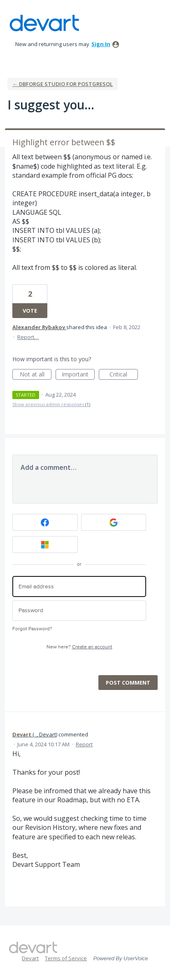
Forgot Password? (32, 629)
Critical (124, 375)
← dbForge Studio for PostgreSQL (63, 84)
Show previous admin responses (51, 404)
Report (84, 744)
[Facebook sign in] (45, 522)
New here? (79, 647)
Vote (30, 311)
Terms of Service (66, 958)
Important (78, 375)
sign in (101, 44)
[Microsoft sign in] (45, 545)
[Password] (79, 611)
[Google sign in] (114, 522)
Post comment (128, 683)
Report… (28, 337)
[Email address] (79, 586)
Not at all (36, 375)
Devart (30, 958)
